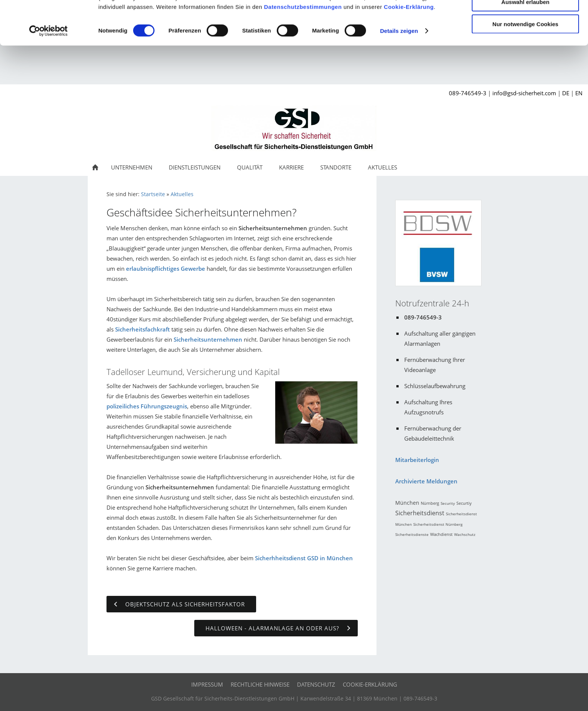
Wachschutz (465, 534)
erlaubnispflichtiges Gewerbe (166, 268)
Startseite (153, 194)
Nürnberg (430, 503)
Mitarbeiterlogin (417, 460)
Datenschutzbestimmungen (303, 45)
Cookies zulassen (525, 19)
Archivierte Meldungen (426, 481)
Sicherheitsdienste (412, 534)
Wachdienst (441, 534)
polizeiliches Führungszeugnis (147, 406)
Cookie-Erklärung (409, 45)
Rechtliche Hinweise (260, 684)
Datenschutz (316, 684)
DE (566, 93)
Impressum (207, 684)
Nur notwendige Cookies (525, 62)
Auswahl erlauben (525, 41)
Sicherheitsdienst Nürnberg (438, 524)
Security (448, 503)
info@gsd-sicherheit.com (524, 93)
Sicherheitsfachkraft (142, 329)
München (407, 503)
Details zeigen (399, 70)
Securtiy (464, 503)
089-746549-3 (468, 93)
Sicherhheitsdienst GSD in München (304, 558)
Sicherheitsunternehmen (208, 339)
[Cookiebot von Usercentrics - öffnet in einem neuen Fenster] (49, 70)
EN (579, 93)
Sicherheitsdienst (420, 513)
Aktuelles (182, 194)
